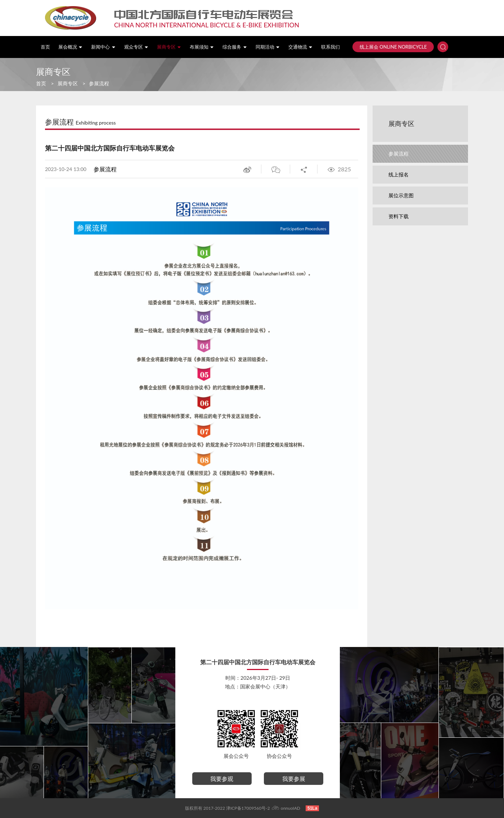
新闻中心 (103, 47)
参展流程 (99, 83)
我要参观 (222, 779)
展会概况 (71, 47)
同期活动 (268, 47)
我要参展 (294, 779)
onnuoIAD (291, 808)
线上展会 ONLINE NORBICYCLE (393, 47)
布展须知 (202, 47)
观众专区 (136, 47)
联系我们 (330, 47)
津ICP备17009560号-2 (248, 808)
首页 (45, 47)
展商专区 (169, 47)
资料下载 (399, 216)
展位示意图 (401, 195)
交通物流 (301, 47)
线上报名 (399, 174)
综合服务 (235, 47)
